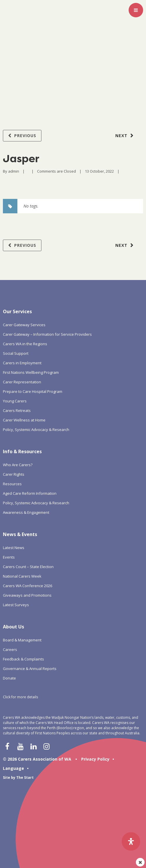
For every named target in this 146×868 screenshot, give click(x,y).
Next (121, 136)
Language (13, 768)
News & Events (20, 534)
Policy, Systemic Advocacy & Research (36, 430)
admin (14, 171)
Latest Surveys (16, 605)
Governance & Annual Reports (30, 669)
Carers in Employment (22, 363)
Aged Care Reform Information (30, 493)
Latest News (14, 548)
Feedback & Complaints (23, 659)
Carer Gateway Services (24, 325)
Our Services (17, 311)
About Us (13, 627)
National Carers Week (22, 576)
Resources (12, 484)
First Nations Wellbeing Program (31, 372)
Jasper (21, 158)
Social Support (16, 353)
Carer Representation (22, 382)
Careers (10, 649)
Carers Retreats (17, 410)
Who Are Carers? (18, 465)
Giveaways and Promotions (27, 595)
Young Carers (15, 401)
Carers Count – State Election (28, 567)
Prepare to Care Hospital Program (33, 391)
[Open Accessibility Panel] (131, 841)
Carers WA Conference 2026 (28, 586)
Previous (25, 136)
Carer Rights (14, 474)
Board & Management (22, 640)
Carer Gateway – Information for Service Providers (47, 334)
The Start (25, 778)
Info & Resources (22, 451)
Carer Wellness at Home (24, 420)
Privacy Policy (95, 759)
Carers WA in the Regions (25, 344)
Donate (9, 678)
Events (9, 557)
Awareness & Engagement (26, 512)
